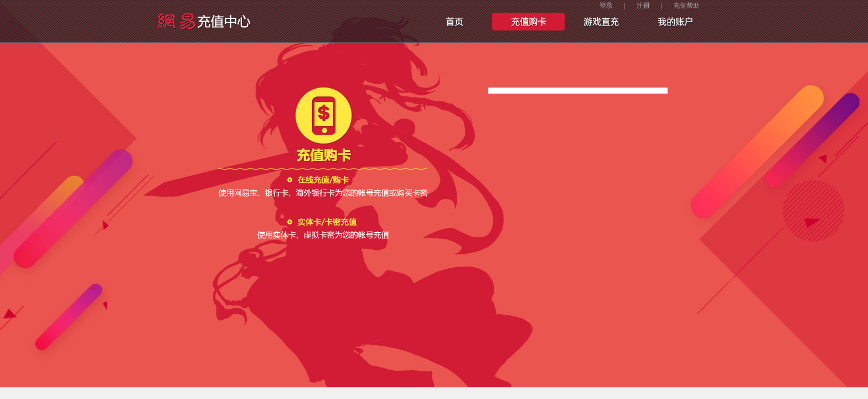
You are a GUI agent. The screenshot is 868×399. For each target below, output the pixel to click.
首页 (455, 22)
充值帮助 (686, 6)
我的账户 (674, 22)
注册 (643, 6)
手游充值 (601, 22)
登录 (606, 6)
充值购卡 (528, 22)
